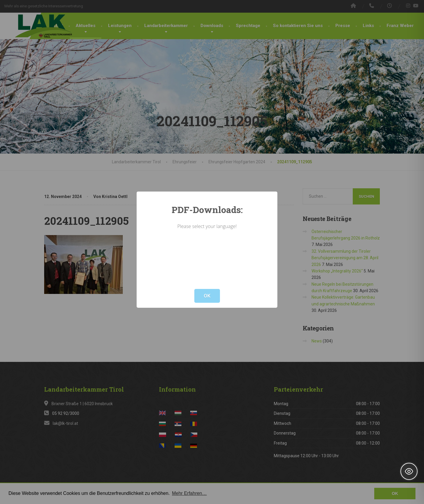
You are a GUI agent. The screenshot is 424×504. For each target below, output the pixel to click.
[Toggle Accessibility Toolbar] (409, 471)
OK (207, 296)
